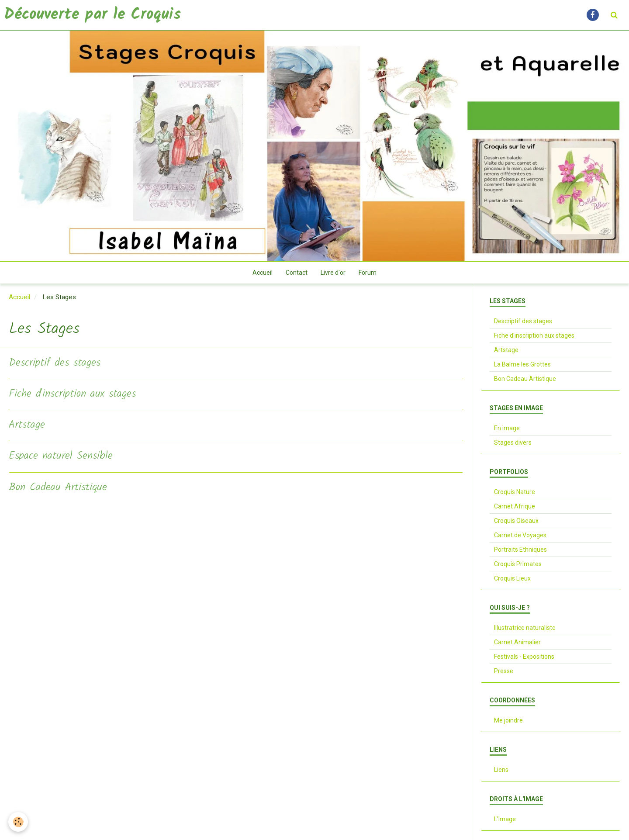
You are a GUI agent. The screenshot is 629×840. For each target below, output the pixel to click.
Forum (368, 273)
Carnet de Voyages (520, 536)
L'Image (505, 819)
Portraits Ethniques (520, 550)
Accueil (263, 273)
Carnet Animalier (517, 643)
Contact (297, 273)
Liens (501, 770)
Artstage (27, 426)
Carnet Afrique (515, 507)
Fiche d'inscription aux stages (72, 395)
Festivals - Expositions (524, 657)
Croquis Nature (515, 492)
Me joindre (508, 721)
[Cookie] (19, 822)
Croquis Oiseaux (516, 521)
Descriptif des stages (55, 364)
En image (507, 429)
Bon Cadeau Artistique (58, 488)
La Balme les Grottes (522, 365)
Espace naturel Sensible (61, 457)
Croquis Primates (518, 564)
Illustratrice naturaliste (525, 628)
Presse (504, 671)
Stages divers (513, 443)
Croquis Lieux (512, 579)
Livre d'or (333, 273)
